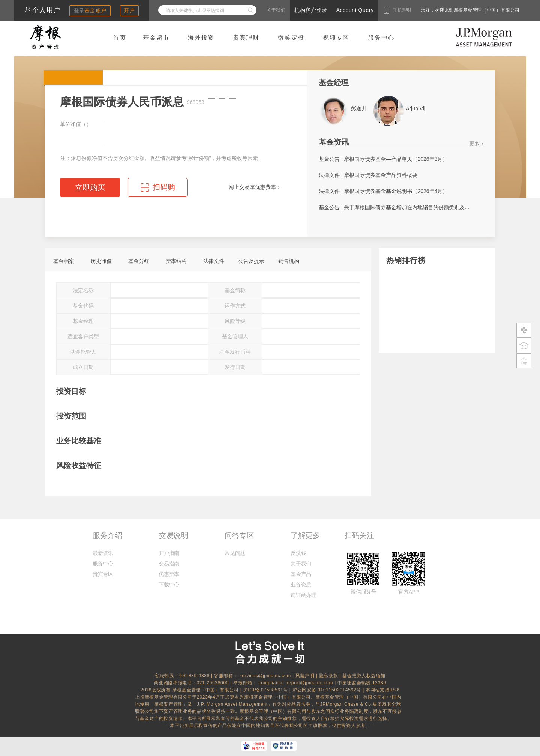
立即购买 (90, 187)
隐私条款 (329, 676)
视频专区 (336, 38)
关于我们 (276, 10)
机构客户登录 (311, 10)
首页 (120, 38)
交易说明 (173, 535)
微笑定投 (291, 38)
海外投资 (201, 38)
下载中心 (169, 585)
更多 (474, 144)
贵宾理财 (246, 38)
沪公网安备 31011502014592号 (328, 690)
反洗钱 (298, 553)
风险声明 (305, 676)
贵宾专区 (103, 574)
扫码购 (164, 187)
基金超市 (156, 38)
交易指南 (169, 564)
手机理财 (402, 10)
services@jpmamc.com (265, 676)
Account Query (355, 10)
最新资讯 (103, 553)
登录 (90, 10)
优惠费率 (169, 574)
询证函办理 (303, 595)
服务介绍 (107, 535)
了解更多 (305, 535)
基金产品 (301, 574)
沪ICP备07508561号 (266, 690)
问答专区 (239, 535)
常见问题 (235, 553)
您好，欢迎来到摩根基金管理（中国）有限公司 (446, 10)
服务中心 (381, 38)
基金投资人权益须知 (364, 676)
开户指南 (169, 553)
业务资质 (301, 585)
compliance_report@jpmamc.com (297, 683)
